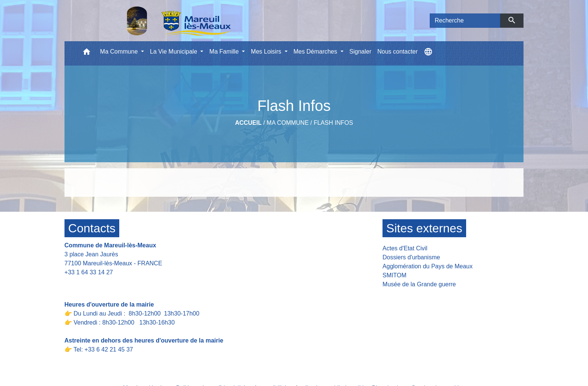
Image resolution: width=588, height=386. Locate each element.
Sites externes (424, 228)
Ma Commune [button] (120, 52)
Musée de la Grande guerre (419, 284)
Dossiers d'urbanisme (411, 257)
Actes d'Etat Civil (405, 248)
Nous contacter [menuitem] (397, 52)
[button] (87, 53)
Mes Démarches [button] (316, 52)
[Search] (465, 21)
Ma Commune (288, 123)
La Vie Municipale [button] (174, 52)
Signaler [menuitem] (361, 52)
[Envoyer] (512, 21)
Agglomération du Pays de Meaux (427, 266)
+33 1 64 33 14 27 (89, 272)
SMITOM (394, 275)
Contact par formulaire (99, 284)
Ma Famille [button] (225, 52)
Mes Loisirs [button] (267, 52)
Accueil (248, 123)
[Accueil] (159, 21)
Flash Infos (333, 123)
